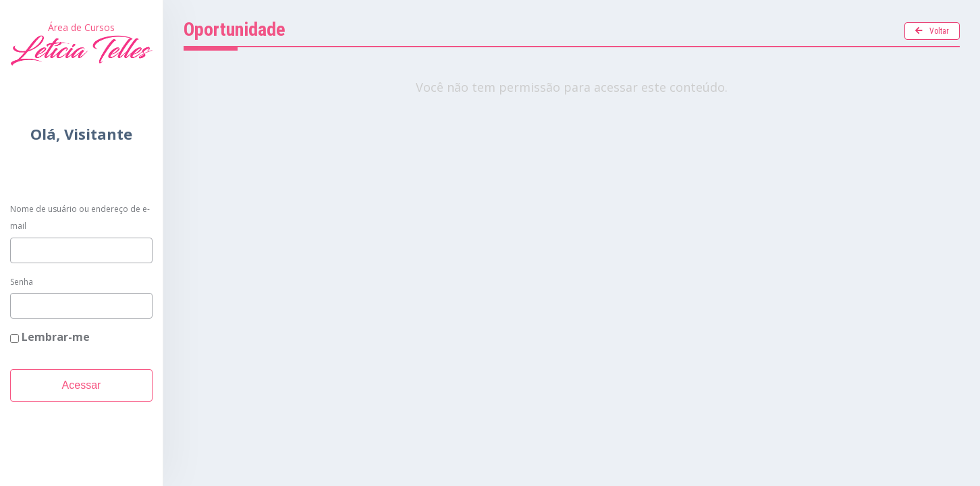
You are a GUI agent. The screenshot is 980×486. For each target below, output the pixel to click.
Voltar (932, 31)
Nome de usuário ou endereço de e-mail (80, 218)
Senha (22, 282)
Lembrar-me (50, 337)
